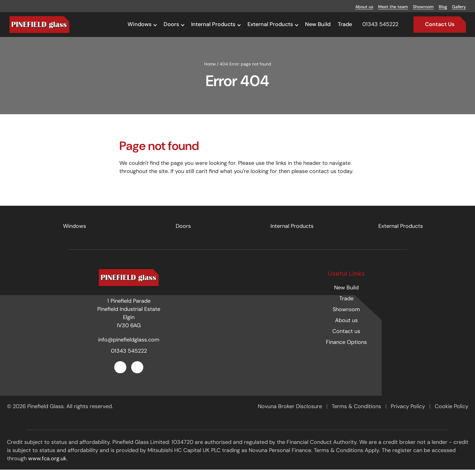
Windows (140, 24)
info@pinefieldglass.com (129, 346)
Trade (345, 24)
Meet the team (393, 7)
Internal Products (213, 24)
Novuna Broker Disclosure (291, 413)
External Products (270, 24)
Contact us (346, 338)
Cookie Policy (452, 413)
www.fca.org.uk (47, 465)
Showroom (423, 7)
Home (210, 70)
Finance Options (346, 349)
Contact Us (440, 24)
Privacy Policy (409, 413)
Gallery (459, 7)
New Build (318, 24)
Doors (171, 24)
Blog (443, 7)
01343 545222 (129, 357)
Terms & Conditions (357, 413)
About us (364, 7)
